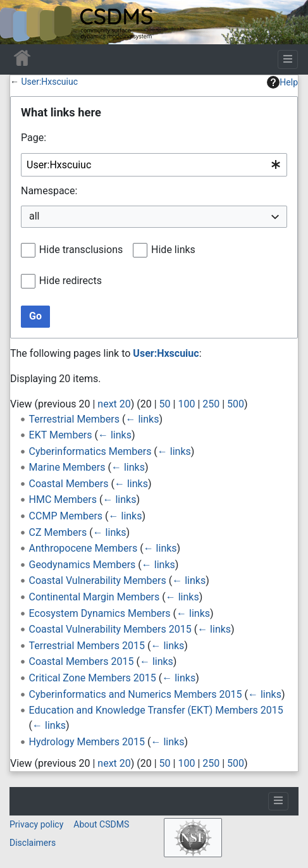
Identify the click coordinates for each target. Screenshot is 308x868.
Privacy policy (36, 824)
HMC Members (63, 499)
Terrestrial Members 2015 (87, 646)
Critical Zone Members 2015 (93, 678)
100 (186, 404)
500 (236, 404)
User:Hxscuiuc (49, 82)
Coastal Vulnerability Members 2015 (110, 629)
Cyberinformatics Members (90, 451)
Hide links (173, 250)
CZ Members (58, 532)
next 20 (114, 404)
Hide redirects (71, 281)
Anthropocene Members (83, 548)
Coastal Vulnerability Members (98, 580)
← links (142, 419)
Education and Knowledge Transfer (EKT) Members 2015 (156, 710)
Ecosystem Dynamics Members (100, 613)
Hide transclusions (81, 250)
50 (165, 404)
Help (282, 82)
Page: (34, 138)
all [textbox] (34, 216)
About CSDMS (101, 824)
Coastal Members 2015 (82, 661)
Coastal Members (69, 484)
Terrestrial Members (74, 419)
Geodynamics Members (83, 565)
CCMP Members (66, 516)
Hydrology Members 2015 (87, 742)
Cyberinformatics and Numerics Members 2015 (136, 694)
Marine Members (67, 467)
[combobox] (154, 165)
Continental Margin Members (95, 597)
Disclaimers (33, 843)
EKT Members (61, 435)
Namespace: (49, 191)
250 (211, 404)
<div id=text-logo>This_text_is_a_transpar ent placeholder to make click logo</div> (20, 22)
